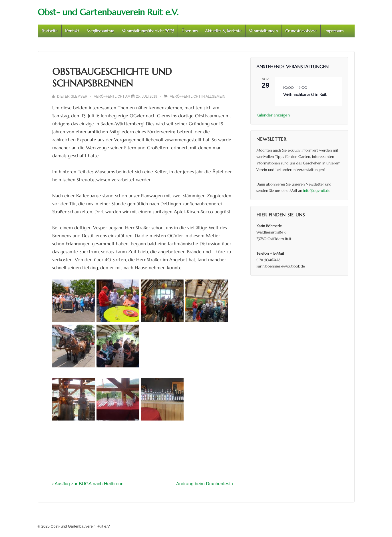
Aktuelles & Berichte (223, 31)
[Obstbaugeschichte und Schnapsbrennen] (147, 96)
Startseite (50, 31)
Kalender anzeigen (273, 115)
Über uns (190, 31)
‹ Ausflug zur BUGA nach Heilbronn (88, 484)
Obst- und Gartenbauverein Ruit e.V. (108, 12)
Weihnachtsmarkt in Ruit (305, 94)
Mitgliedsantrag (100, 31)
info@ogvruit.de (317, 191)
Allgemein (215, 96)
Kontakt (72, 31)
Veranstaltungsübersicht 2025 (148, 31)
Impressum (334, 31)
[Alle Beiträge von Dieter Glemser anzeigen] (70, 96)
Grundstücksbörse (301, 31)
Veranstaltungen (263, 31)
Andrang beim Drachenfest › (205, 484)
